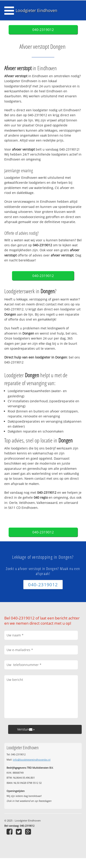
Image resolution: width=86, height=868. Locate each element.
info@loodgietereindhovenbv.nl (32, 760)
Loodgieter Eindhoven (36, 10)
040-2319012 (43, 30)
